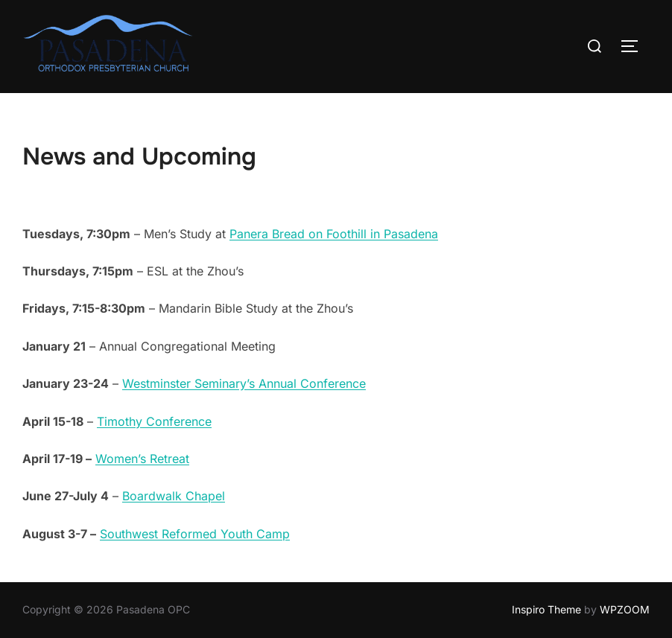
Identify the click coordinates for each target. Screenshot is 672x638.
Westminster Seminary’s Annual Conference (244, 383)
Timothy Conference (154, 421)
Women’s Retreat (142, 459)
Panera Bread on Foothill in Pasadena (334, 234)
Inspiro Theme (546, 609)
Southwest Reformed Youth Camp (195, 534)
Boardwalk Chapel (174, 496)
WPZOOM (625, 609)
